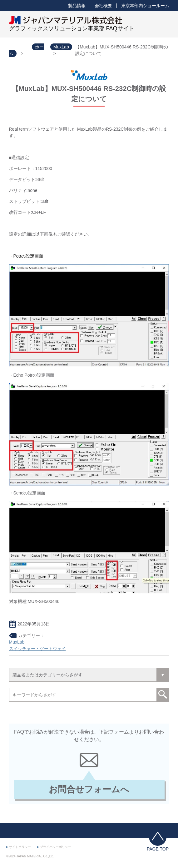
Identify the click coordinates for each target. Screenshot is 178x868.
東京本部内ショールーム (145, 6)
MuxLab (17, 642)
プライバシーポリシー (56, 847)
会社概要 (103, 6)
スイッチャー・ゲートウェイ (37, 649)
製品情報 (77, 6)
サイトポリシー (20, 847)
